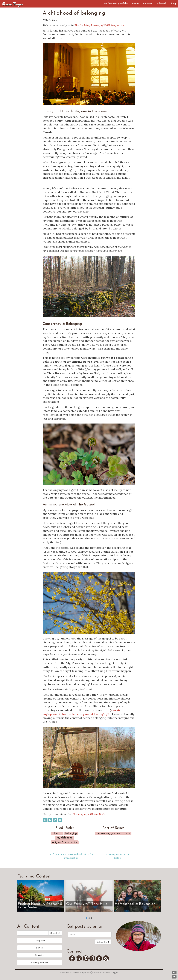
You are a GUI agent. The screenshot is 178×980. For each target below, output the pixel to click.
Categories (40, 940)
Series (40, 948)
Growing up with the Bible (89, 814)
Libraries (40, 955)
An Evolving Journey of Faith (113, 833)
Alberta (57, 833)
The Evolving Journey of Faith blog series (99, 25)
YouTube (148, 4)
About (135, 4)
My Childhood (65, 838)
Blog (173, 4)
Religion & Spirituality (65, 842)
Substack (162, 4)
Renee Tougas (13, 4)
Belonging (71, 833)
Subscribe (103, 942)
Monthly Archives (40, 962)
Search (55, 933)
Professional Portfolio (116, 4)
